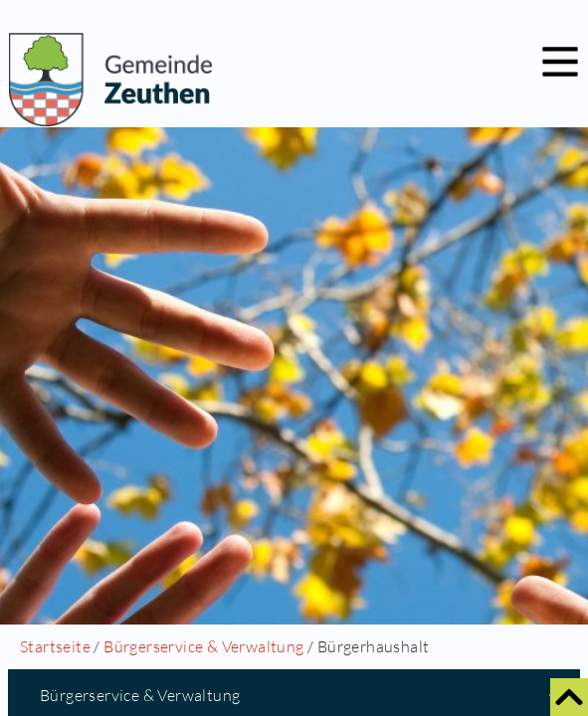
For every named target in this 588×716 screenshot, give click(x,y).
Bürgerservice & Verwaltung (203, 646)
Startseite (55, 646)
